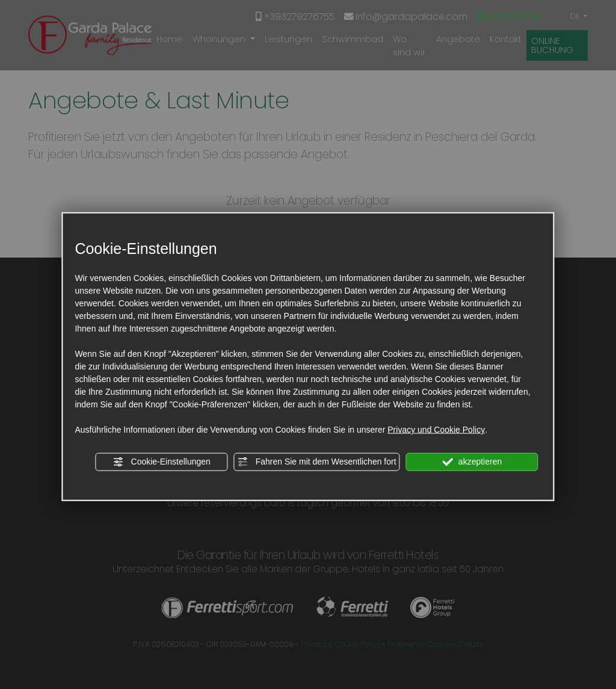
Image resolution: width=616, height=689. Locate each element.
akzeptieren (472, 462)
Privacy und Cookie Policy (436, 430)
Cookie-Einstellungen (162, 462)
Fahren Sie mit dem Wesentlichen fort (317, 462)
